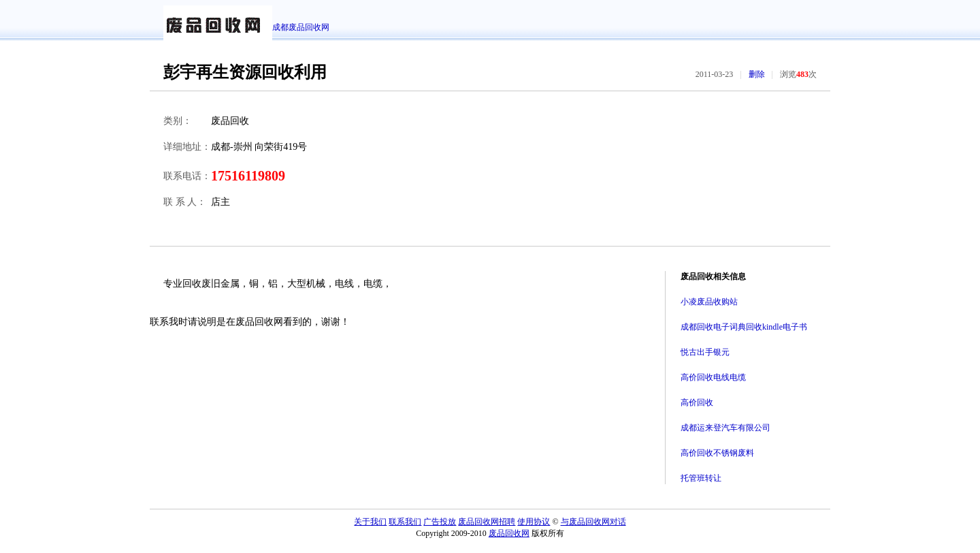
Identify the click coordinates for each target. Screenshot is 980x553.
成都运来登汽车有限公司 (725, 428)
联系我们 (405, 522)
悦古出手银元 (705, 352)
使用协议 (534, 522)
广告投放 (440, 522)
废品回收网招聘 (487, 522)
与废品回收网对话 (593, 522)
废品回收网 (509, 533)
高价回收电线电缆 (713, 377)
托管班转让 (701, 478)
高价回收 (697, 402)
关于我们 (370, 522)
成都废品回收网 (301, 27)
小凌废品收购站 (709, 302)
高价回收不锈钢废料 (717, 453)
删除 (757, 74)
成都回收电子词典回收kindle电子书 (744, 327)
